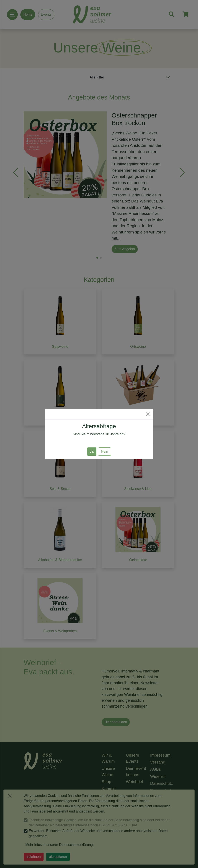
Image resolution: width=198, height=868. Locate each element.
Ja (92, 451)
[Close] (148, 414)
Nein (105, 451)
